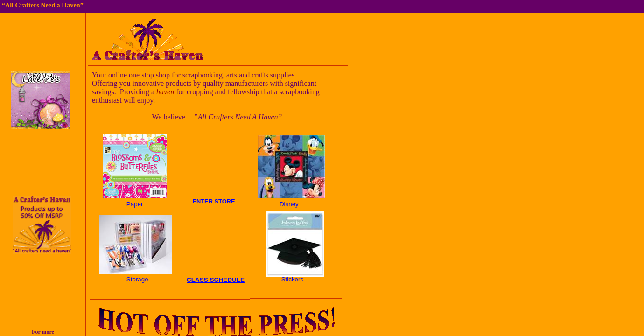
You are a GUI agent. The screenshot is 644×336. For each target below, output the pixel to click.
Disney (289, 204)
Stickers (292, 279)
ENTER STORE (213, 201)
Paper (135, 204)
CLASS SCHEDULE (216, 280)
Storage (137, 279)
